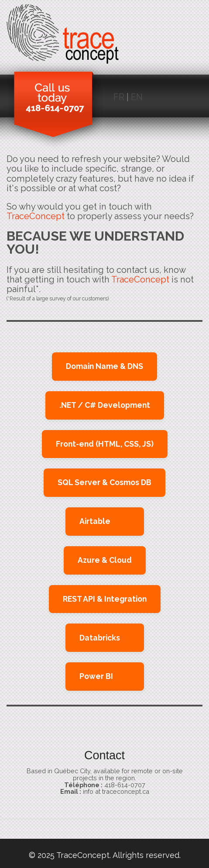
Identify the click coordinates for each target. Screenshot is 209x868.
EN (137, 97)
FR (119, 97)
